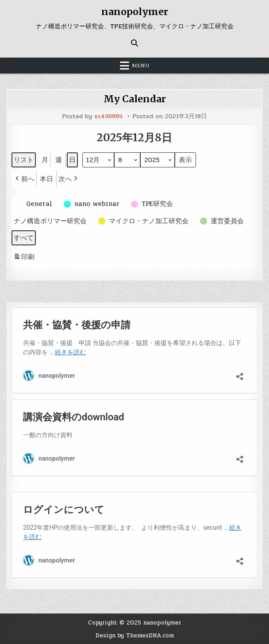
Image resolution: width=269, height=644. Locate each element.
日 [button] (72, 159)
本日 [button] (46, 178)
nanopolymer (135, 12)
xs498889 (108, 116)
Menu (141, 65)
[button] (24, 178)
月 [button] (45, 159)
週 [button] (59, 159)
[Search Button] (134, 43)
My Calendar (134, 98)
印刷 (24, 258)
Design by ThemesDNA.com (134, 635)
